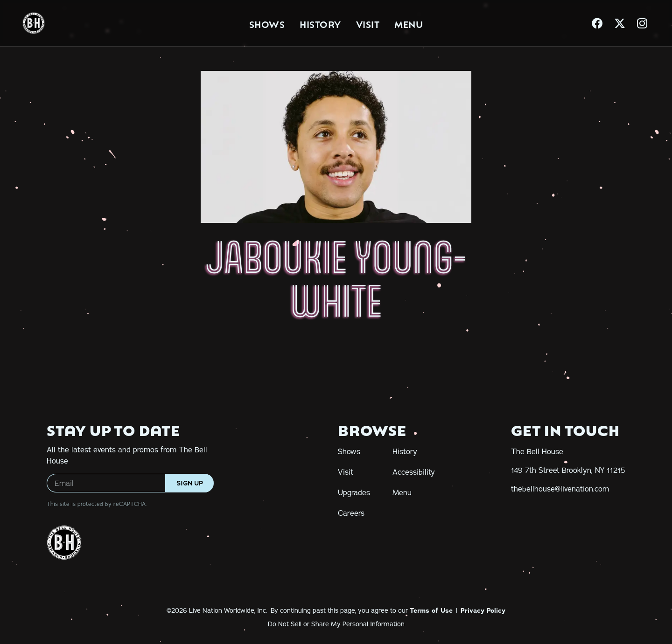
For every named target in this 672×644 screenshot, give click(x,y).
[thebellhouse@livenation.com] (560, 489)
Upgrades (354, 492)
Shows (267, 23)
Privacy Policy (483, 610)
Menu (409, 23)
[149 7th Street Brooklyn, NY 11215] (568, 470)
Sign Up (190, 483)
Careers (351, 513)
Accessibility (414, 472)
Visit (368, 23)
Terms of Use (431, 610)
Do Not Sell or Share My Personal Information (336, 624)
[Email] (130, 483)
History (320, 23)
